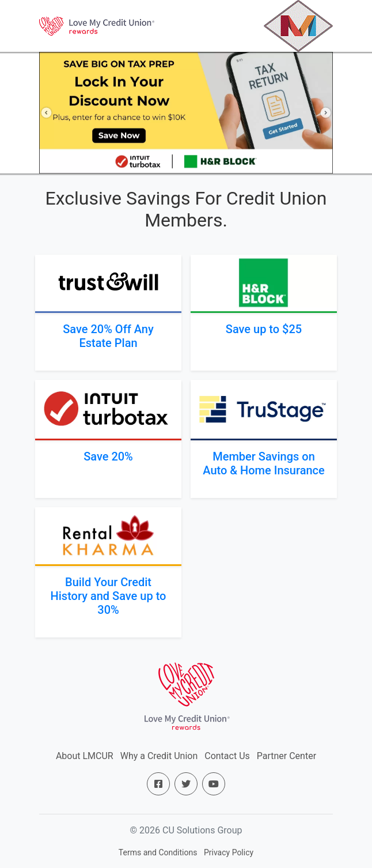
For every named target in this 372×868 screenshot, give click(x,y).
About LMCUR (85, 756)
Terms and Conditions (158, 852)
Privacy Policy (229, 852)
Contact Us (227, 756)
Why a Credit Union (159, 756)
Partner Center (286, 756)
